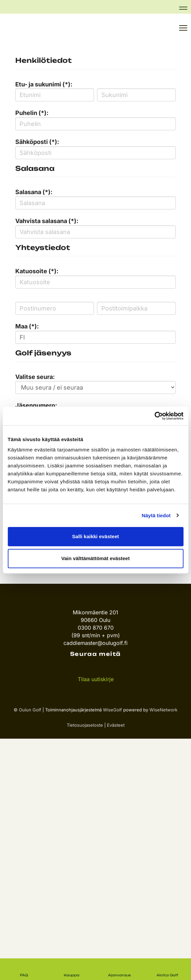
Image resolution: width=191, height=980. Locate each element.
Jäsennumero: (36, 405)
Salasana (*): (34, 192)
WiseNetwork (163, 710)
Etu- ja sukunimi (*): (44, 84)
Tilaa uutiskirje (96, 679)
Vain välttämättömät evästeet (96, 558)
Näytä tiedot (156, 515)
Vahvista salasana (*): (47, 221)
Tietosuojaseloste (85, 725)
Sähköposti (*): (37, 142)
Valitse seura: (35, 377)
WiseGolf (112, 710)
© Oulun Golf (27, 710)
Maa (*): (27, 326)
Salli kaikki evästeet (95, 536)
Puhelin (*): (32, 113)
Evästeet (116, 725)
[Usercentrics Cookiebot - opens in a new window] (154, 416)
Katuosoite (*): (37, 271)
